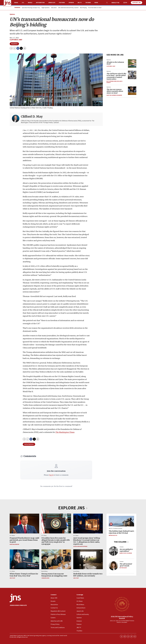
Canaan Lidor (45, 578)
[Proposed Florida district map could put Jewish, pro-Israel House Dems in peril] (24, 524)
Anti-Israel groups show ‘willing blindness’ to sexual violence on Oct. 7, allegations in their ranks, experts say (87, 541)
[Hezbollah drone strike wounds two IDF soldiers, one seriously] (88, 559)
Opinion (71, 3)
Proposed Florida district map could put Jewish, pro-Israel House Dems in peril (24, 540)
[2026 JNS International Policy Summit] (122, 604)
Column (122, 547)
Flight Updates (46, 8)
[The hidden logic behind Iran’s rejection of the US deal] (121, 521)
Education (54, 8)
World (30, 3)
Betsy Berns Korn (112, 81)
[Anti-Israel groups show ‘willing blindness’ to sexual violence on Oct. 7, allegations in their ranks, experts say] (88, 524)
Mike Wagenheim (14, 544)
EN (126, 3)
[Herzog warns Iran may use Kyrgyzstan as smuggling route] (56, 559)
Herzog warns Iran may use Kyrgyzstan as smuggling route (54, 575)
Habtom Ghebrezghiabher (114, 95)
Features (62, 3)
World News (45, 571)
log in (51, 475)
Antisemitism (40, 3)
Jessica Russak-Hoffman (80, 546)
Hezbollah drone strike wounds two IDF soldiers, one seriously (88, 575)
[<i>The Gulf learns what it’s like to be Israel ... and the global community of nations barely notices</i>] (132, 75)
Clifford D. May (16, 40)
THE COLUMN (121, 542)
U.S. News (12, 536)
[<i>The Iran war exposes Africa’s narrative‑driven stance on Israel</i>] (132, 91)
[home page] (7, 3)
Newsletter (115, 3)
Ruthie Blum (123, 568)
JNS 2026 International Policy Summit (68, 8)
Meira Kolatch (113, 535)
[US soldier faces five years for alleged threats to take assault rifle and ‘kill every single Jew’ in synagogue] (56, 524)
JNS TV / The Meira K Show (115, 529)
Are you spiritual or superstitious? (126, 550)
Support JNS (137, 3)
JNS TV (80, 3)
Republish (14, 44)
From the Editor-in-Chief (95, 8)
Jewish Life (52, 3)
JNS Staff (12, 578)
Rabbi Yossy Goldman (126, 553)
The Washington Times (65, 432)
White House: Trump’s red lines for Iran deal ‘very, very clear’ (24, 575)
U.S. (23, 3)
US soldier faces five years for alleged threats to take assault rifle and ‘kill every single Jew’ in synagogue (56, 541)
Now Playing (83, 8)
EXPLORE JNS (73, 508)
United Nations (29, 444)
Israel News (76, 571)
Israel (16, 3)
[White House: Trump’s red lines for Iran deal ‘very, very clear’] (24, 559)
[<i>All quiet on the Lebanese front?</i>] (132, 63)
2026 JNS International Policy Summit (122, 617)
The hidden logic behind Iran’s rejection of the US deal (121, 532)
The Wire (88, 3)
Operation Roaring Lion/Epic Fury (31, 8)
